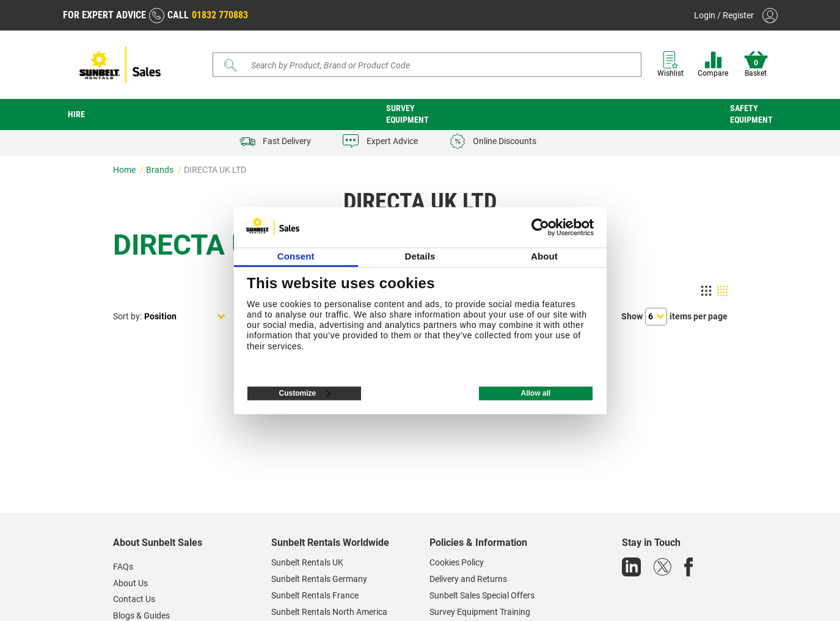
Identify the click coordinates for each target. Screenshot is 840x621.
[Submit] (230, 65)
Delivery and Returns (468, 579)
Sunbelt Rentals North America (329, 612)
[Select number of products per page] (656, 317)
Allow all (535, 393)
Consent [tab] (296, 256)
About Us (130, 583)
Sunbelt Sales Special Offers (482, 595)
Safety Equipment (751, 114)
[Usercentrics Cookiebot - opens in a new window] (540, 227)
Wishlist (670, 64)
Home (125, 170)
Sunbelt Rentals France (315, 595)
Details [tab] (420, 256)
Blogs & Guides (141, 616)
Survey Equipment (407, 114)
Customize (305, 393)
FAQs (123, 567)
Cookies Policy (457, 562)
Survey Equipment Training (480, 612)
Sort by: (127, 316)
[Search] (427, 65)
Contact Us (134, 599)
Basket (756, 64)
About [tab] (544, 256)
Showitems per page (674, 317)
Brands (161, 170)
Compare (713, 64)
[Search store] (432, 65)
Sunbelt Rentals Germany (319, 579)
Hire (76, 114)
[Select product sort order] (185, 317)
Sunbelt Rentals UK (307, 562)
